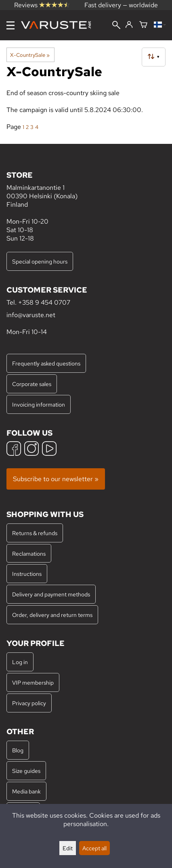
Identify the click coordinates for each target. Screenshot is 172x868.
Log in (20, 662)
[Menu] (10, 25)
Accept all (94, 848)
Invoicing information (39, 404)
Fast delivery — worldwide (121, 5)
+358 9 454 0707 (44, 302)
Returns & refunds (35, 533)
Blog (18, 750)
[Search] (116, 26)
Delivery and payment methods (51, 594)
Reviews (42, 5)
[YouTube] (49, 450)
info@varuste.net (31, 315)
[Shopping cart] (143, 25)
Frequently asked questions (46, 363)
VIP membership (33, 682)
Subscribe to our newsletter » (56, 479)
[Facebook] (14, 450)
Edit (68, 848)
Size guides (26, 771)
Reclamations (29, 553)
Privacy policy (29, 703)
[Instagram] (31, 450)
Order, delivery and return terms (52, 615)
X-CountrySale (30, 55)
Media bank (26, 791)
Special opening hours (40, 261)
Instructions (27, 574)
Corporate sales (32, 384)
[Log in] (129, 25)
